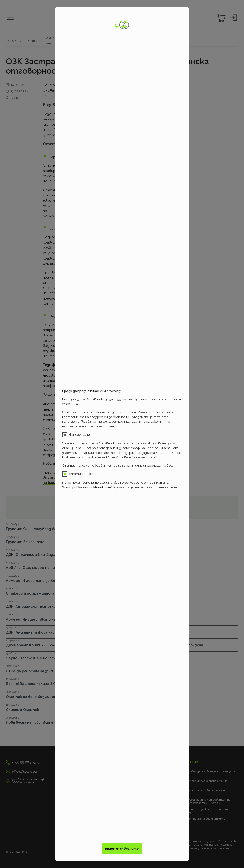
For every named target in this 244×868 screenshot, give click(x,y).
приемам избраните (122, 849)
